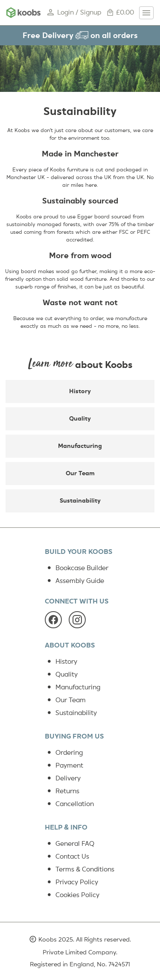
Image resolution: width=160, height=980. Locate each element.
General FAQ (70, 844)
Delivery (63, 778)
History (80, 391)
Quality (80, 419)
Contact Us (67, 856)
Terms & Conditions (80, 869)
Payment (64, 765)
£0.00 (120, 13)
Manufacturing (80, 446)
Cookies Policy (72, 895)
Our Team (80, 473)
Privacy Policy (71, 882)
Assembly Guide (74, 581)
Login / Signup (73, 13)
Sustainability (80, 501)
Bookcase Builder (77, 568)
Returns (62, 791)
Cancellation (69, 804)
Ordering (64, 753)
